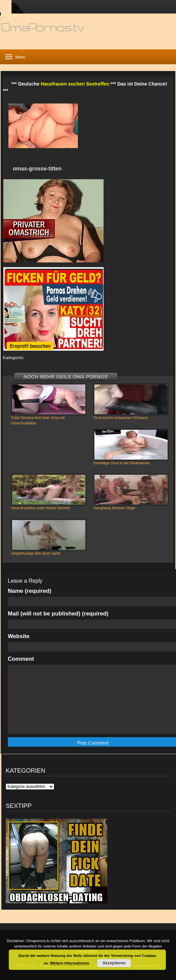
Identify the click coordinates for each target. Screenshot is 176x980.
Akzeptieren (114, 963)
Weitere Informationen (70, 963)
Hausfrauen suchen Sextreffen (75, 84)
